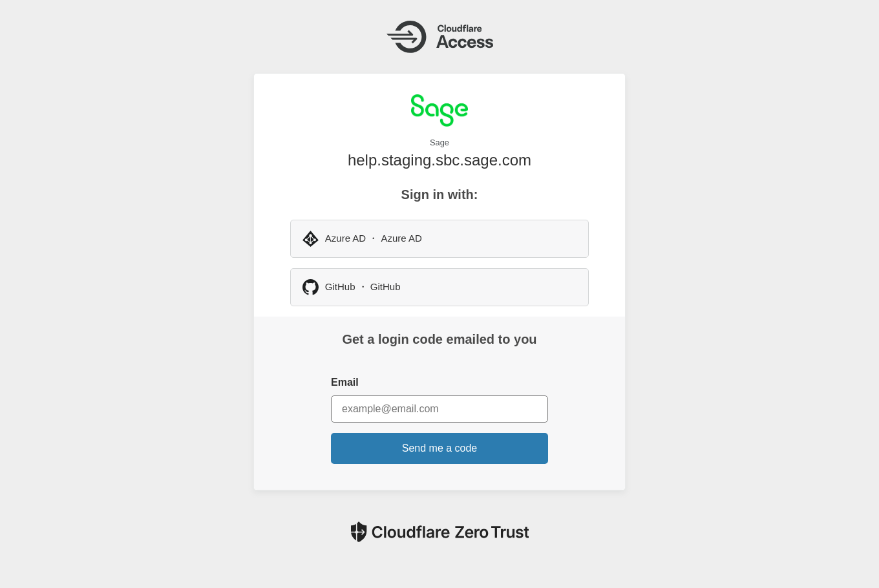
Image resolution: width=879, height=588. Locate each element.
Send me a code (440, 448)
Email (345, 382)
